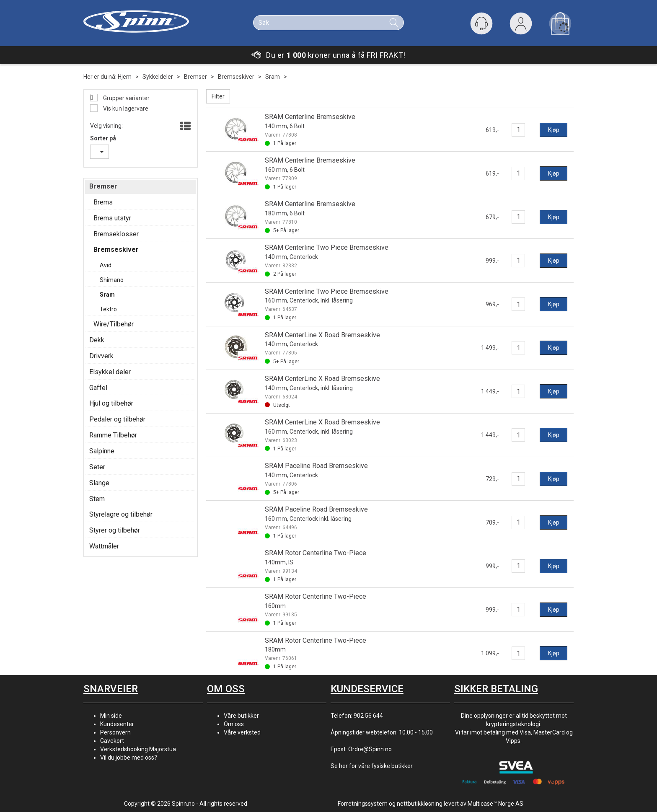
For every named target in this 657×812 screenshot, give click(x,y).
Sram (273, 77)
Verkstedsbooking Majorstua (138, 749)
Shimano (112, 280)
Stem (97, 499)
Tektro (108, 309)
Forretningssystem (363, 804)
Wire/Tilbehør (114, 324)
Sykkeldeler (158, 77)
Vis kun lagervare (125, 109)
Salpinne (102, 451)
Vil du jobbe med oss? (129, 758)
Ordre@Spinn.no (370, 749)
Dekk (97, 340)
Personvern (115, 732)
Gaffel (98, 388)
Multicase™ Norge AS (495, 804)
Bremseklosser (116, 234)
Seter (97, 467)
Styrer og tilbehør (115, 530)
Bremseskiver (236, 77)
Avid (106, 265)
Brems (103, 202)
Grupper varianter (126, 98)
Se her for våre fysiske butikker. (372, 766)
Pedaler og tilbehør (117, 419)
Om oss (234, 724)
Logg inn (521, 25)
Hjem (125, 77)
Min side (111, 716)
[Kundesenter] (481, 23)
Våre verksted (242, 732)
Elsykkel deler (110, 372)
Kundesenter (117, 724)
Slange (99, 483)
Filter (218, 96)
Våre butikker (241, 716)
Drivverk (101, 356)
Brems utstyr (112, 218)
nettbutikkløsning (420, 804)
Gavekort (112, 741)
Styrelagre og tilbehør (121, 514)
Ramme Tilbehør (113, 435)
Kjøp (554, 130)
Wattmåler (104, 546)
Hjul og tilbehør (111, 403)
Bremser (195, 77)
